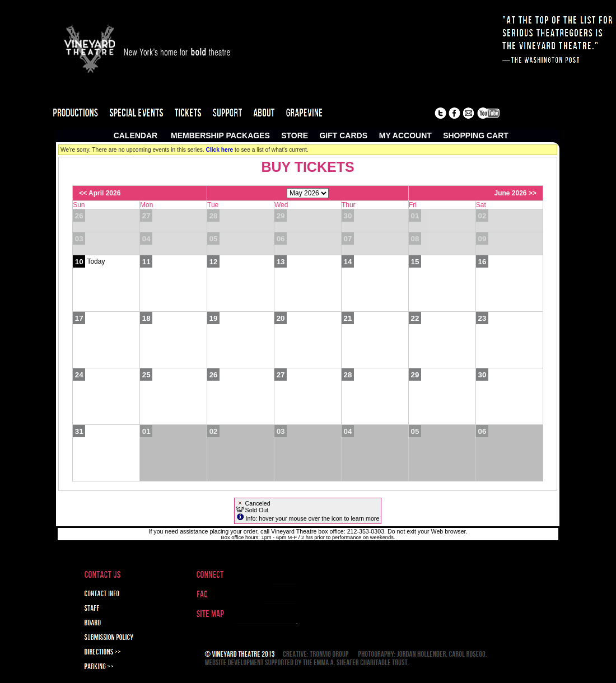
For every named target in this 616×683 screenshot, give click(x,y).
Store (295, 135)
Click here (220, 150)
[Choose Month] (308, 193)
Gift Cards (343, 135)
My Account (404, 135)
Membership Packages (220, 135)
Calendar (136, 135)
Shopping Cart (476, 135)
